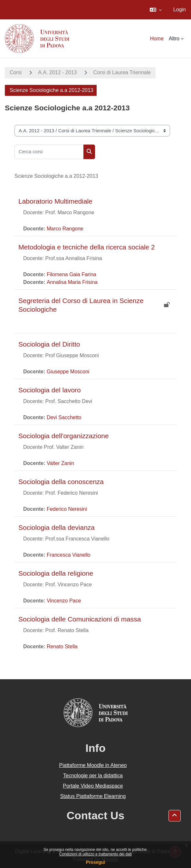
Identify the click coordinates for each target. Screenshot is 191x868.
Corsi (16, 72)
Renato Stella (62, 646)
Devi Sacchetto (64, 417)
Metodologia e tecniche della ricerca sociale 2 (87, 247)
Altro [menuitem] (174, 39)
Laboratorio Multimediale (55, 201)
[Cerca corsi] (49, 152)
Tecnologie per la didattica (93, 776)
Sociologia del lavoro (50, 390)
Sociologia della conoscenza (61, 482)
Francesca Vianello (69, 555)
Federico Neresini (67, 509)
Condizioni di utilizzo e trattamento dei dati (95, 854)
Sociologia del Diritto (49, 344)
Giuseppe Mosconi (68, 372)
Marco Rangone (65, 229)
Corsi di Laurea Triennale (122, 72)
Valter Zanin (60, 463)
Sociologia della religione (56, 573)
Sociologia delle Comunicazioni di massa (80, 619)
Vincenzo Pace (64, 601)
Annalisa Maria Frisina (72, 282)
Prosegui (96, 862)
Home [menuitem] (157, 39)
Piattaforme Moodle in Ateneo (93, 765)
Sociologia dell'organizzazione (64, 436)
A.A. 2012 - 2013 (57, 72)
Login (180, 10)
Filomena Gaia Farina (72, 274)
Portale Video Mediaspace (93, 786)
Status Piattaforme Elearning (93, 796)
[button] (156, 10)
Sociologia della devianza (57, 527)
